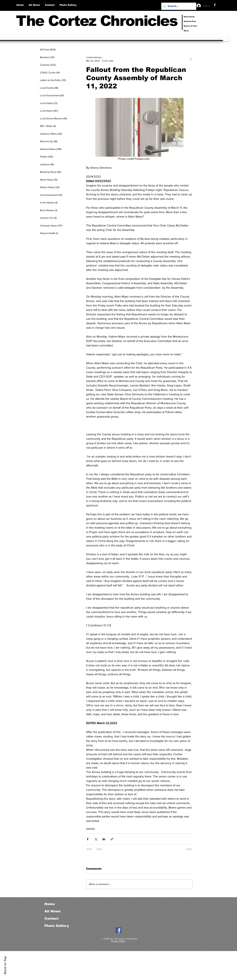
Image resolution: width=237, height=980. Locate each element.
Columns (91, 828)
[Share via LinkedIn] (104, 839)
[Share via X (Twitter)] (96, 839)
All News (53, 911)
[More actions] (191, 59)
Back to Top (5, 965)
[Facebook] (215, 5)
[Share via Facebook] (88, 839)
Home (50, 904)
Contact (52, 918)
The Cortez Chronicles (97, 21)
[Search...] (178, 6)
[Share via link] (112, 839)
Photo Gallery (57, 926)
